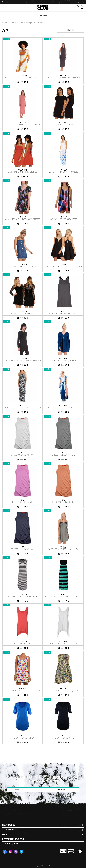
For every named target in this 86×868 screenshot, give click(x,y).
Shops (5, 2)
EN (80, 2)
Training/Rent (10, 844)
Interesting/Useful (13, 839)
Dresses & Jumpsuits (27, 23)
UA (77, 2)
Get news (61, 790)
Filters (7, 30)
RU (83, 2)
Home (5, 23)
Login (70, 2)
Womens (13, 23)
